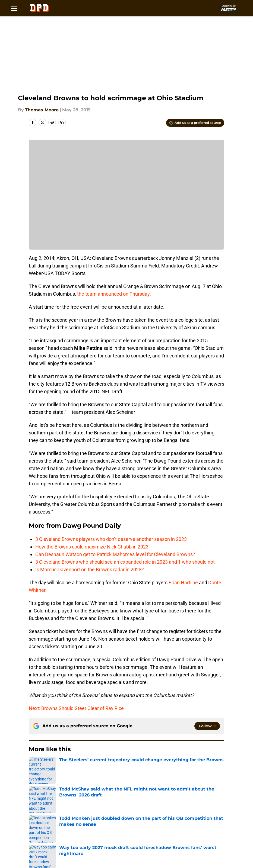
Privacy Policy (179, 814)
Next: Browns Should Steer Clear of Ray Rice (76, 708)
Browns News (60, 766)
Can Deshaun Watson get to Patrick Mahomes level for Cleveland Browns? (115, 554)
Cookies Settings (93, 834)
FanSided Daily (91, 814)
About (44, 804)
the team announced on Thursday (113, 294)
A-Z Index (48, 834)
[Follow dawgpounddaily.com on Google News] (207, 726)
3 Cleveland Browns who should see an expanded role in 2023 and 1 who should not (125, 562)
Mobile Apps (51, 814)
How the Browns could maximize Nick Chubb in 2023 (92, 547)
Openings (85, 804)
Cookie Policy (89, 824)
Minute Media (39, 848)
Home (35, 766)
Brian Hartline (183, 583)
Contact (129, 804)
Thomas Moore (42, 110)
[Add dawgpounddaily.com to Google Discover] (195, 123)
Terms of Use (52, 824)
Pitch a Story (134, 814)
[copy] (62, 122)
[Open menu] (14, 8)
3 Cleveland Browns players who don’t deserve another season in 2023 (111, 539)
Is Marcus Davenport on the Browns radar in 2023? (90, 569)
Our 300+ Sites (180, 804)
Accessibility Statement (190, 824)
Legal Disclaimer (138, 824)
